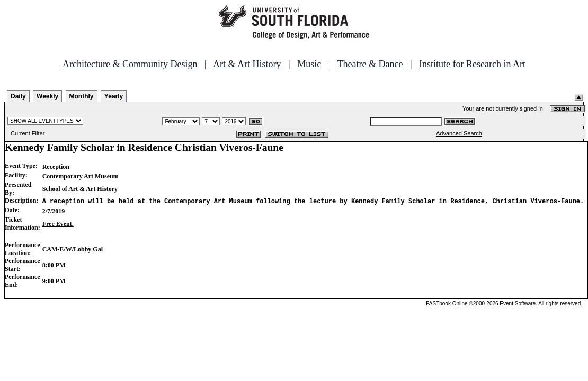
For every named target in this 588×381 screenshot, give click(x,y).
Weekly (47, 96)
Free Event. (58, 224)
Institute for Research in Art (472, 64)
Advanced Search (459, 133)
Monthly (82, 96)
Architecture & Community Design (130, 64)
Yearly (114, 96)
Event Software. (518, 303)
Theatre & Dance (370, 64)
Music (309, 64)
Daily (18, 96)
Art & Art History (247, 64)
